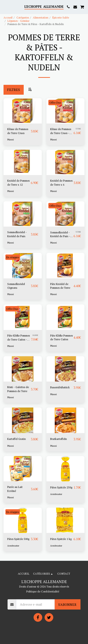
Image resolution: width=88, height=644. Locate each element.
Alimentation (41, 17)
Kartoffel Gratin (17, 439)
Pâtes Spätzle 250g (61, 487)
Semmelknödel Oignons (16, 286)
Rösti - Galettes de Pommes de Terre (18, 389)
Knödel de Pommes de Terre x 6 (61, 183)
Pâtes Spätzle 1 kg (61, 539)
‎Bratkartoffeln (59, 439)
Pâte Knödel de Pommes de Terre (60, 286)
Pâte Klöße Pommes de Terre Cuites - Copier (19, 338)
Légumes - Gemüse (18, 21)
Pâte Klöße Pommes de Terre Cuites (61, 337)
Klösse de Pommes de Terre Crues (18, 131)
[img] (23, 111)
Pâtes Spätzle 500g (18, 539)
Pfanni (11, 140)
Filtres (13, 90)
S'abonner (67, 605)
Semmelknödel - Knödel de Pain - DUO (60, 235)
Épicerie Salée (61, 17)
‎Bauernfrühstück (60, 387)
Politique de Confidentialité (43, 591)
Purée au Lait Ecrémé (15, 489)
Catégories (23, 17)
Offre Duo (55, 103)
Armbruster (56, 494)
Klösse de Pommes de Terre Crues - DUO (61, 131)
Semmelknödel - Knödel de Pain (17, 234)
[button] (5, 7)
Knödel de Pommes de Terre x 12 (18, 183)
